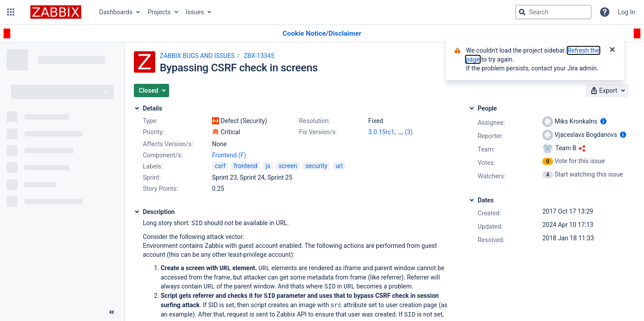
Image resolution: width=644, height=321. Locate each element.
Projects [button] (159, 12)
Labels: (153, 166)
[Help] (605, 12)
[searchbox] (553, 12)
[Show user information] (603, 121)
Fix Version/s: (318, 132)
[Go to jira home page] (56, 12)
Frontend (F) (229, 155)
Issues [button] (195, 12)
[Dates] (472, 200)
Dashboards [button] (116, 12)
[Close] (612, 50)
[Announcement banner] (322, 34)
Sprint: (152, 177)
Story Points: (160, 189)
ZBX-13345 (259, 56)
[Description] (137, 212)
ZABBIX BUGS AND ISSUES (197, 56)
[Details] (137, 108)
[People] (472, 108)
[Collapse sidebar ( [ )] (112, 312)
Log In (627, 12)
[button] (11, 12)
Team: (486, 149)
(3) (409, 132)
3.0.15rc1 (381, 132)
